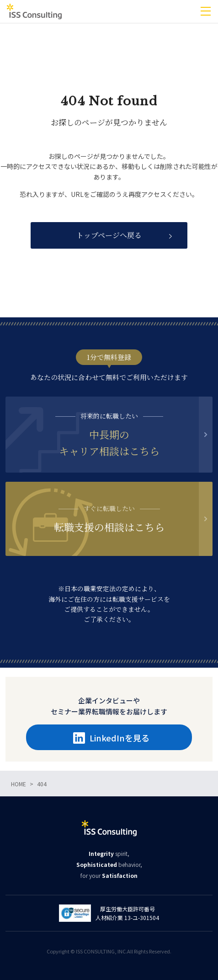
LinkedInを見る (111, 738)
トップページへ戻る (109, 235)
